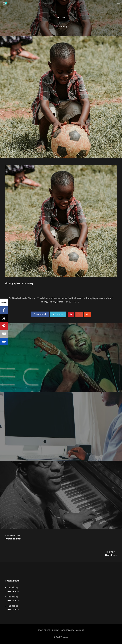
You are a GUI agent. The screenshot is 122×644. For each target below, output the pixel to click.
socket (52, 302)
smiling (44, 302)
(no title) (13, 588)
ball (42, 298)
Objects (61, 18)
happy (80, 298)
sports (60, 302)
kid (85, 298)
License (55, 630)
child (53, 298)
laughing (92, 298)
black (47, 298)
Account (80, 630)
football (72, 298)
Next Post (61, 554)
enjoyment (61, 298)
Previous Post (61, 537)
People (24, 298)
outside (101, 298)
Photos (31, 298)
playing (109, 298)
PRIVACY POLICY (67, 630)
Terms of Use (44, 630)
